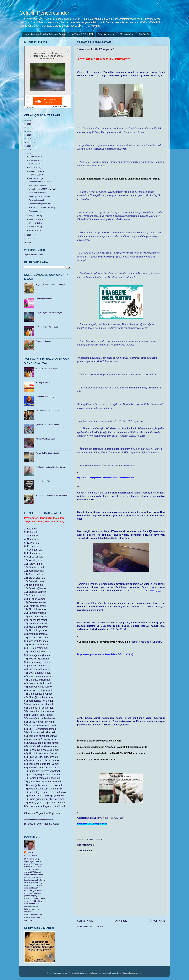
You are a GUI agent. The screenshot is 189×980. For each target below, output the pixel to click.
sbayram (85, 973)
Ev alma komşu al (36, 200)
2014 (30, 153)
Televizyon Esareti (43, 341)
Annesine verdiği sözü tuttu (40, 204)
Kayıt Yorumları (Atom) (93, 926)
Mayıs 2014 (35, 216)
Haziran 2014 (35, 178)
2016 (30, 146)
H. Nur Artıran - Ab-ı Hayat (47, 327)
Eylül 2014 (34, 167)
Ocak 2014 (34, 230)
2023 (30, 124)
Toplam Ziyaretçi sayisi (34, 255)
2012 (30, 239)
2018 (30, 139)
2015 (30, 150)
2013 (30, 235)
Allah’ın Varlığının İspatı (46, 439)
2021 (30, 128)
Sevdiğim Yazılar (106, 34)
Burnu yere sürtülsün (38, 185)
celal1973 (31, 852)
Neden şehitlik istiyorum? (39, 196)
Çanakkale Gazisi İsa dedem (48, 425)
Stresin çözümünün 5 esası (40, 182)
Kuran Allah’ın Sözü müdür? (47, 453)
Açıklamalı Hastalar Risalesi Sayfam (51, 467)
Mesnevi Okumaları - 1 (45, 299)
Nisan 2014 (34, 219)
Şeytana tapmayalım (38, 211)
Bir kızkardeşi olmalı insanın (47, 411)
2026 (30, 120)
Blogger (113, 973)
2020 (30, 131)
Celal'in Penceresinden (45, 13)
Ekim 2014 (34, 164)
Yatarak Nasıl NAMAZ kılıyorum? (43, 189)
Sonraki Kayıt (85, 921)
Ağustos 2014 (35, 171)
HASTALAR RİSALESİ (82, 34)
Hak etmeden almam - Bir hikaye (43, 207)
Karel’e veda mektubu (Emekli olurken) (52, 495)
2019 (30, 135)
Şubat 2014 (34, 227)
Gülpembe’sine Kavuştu (46, 397)
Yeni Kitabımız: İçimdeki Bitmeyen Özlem (45, 34)
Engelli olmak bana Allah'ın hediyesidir (52, 284)
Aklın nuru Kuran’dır (37, 193)
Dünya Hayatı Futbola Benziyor (49, 313)
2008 (30, 242)
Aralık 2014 (34, 157)
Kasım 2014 (35, 160)
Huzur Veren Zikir (43, 481)
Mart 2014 (34, 223)
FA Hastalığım (127, 34)
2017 (30, 142)
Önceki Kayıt (157, 921)
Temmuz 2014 (36, 175)
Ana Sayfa (144, 34)
